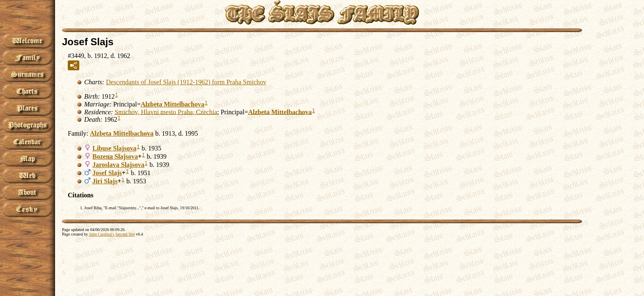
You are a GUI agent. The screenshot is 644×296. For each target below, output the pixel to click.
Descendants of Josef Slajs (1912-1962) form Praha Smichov (186, 82)
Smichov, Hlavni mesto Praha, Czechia (166, 112)
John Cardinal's (102, 234)
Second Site (125, 234)
